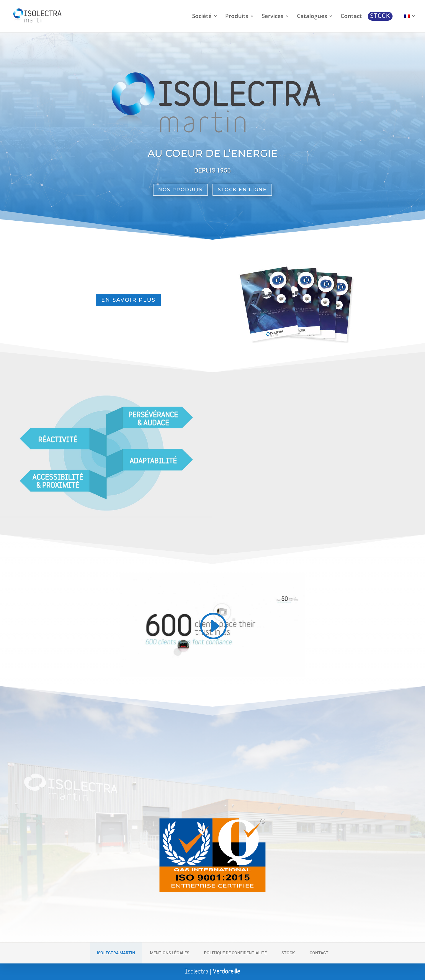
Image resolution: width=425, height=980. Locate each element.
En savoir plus (128, 300)
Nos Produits (180, 190)
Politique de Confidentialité (235, 953)
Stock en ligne (242, 190)
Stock (288, 953)
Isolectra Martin (116, 953)
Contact (319, 953)
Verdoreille (226, 972)
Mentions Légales (170, 953)
